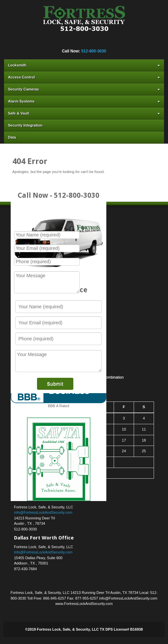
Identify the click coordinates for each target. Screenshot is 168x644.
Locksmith (85, 65)
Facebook (52, 42)
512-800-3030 (94, 51)
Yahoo (97, 42)
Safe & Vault (85, 113)
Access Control (85, 77)
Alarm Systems (85, 101)
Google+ (70, 42)
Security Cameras (85, 89)
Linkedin (79, 42)
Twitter (88, 42)
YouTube (106, 42)
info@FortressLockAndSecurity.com (43, 512)
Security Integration (25, 125)
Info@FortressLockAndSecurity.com (43, 552)
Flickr (61, 42)
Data (12, 137)
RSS (115, 42)
